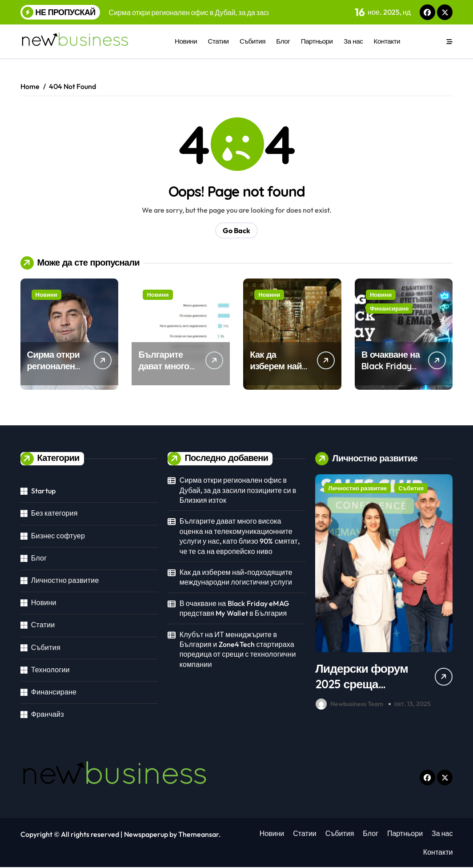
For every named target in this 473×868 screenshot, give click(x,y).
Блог (283, 41)
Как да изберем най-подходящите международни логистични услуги (236, 577)
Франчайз (48, 714)
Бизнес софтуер (58, 536)
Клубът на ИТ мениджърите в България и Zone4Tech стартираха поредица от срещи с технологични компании (238, 649)
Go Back (236, 230)
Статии (218, 41)
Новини (186, 41)
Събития (253, 41)
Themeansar (198, 835)
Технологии (50, 670)
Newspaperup (146, 835)
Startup (43, 491)
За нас (353, 41)
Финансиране (389, 308)
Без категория (54, 513)
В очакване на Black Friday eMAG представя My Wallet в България (234, 608)
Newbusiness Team (349, 704)
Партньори (317, 41)
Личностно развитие (65, 580)
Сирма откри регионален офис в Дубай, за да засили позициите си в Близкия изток (238, 490)
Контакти (387, 41)
